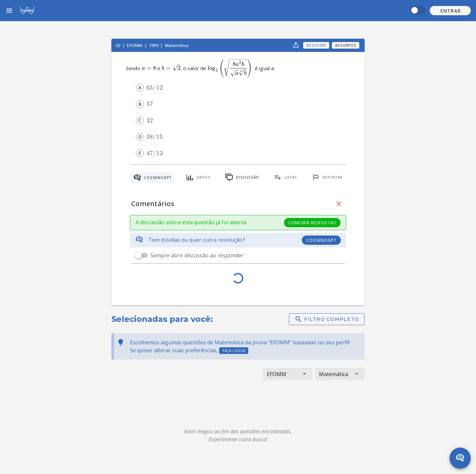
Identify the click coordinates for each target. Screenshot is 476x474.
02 (119, 45)
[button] (450, 11)
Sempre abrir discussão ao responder (197, 255)
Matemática (177, 45)
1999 (154, 45)
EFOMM (135, 45)
